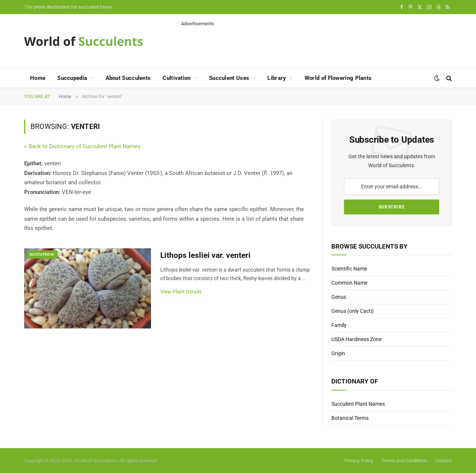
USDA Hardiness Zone (356, 339)
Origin (338, 353)
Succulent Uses (229, 78)
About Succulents (128, 78)
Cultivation (176, 78)
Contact (444, 461)
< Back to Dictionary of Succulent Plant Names (82, 146)
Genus (339, 297)
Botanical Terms (350, 418)
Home (38, 78)
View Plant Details (181, 292)
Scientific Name (349, 269)
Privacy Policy (359, 461)
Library (277, 78)
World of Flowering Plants (338, 78)
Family (339, 325)
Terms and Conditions (404, 461)
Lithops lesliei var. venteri (205, 255)
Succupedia (72, 78)
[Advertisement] (316, 44)
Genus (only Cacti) (353, 311)
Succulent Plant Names (358, 404)
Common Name (349, 283)
